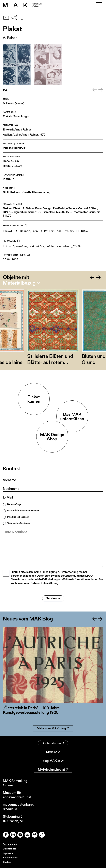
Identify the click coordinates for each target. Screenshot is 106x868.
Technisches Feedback (18, 523)
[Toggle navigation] (99, 5)
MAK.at (53, 752)
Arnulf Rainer (23, 130)
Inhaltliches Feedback (18, 517)
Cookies (7, 862)
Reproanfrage (14, 504)
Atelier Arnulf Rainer (25, 135)
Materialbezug (19, 283)
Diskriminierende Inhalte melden (23, 511)
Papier (7, 148)
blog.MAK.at (53, 761)
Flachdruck (19, 148)
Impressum (9, 853)
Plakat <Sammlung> (16, 116)
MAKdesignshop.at (53, 770)
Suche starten (53, 743)
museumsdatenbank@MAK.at (18, 807)
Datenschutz (9, 849)
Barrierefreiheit (11, 858)
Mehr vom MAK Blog (53, 728)
